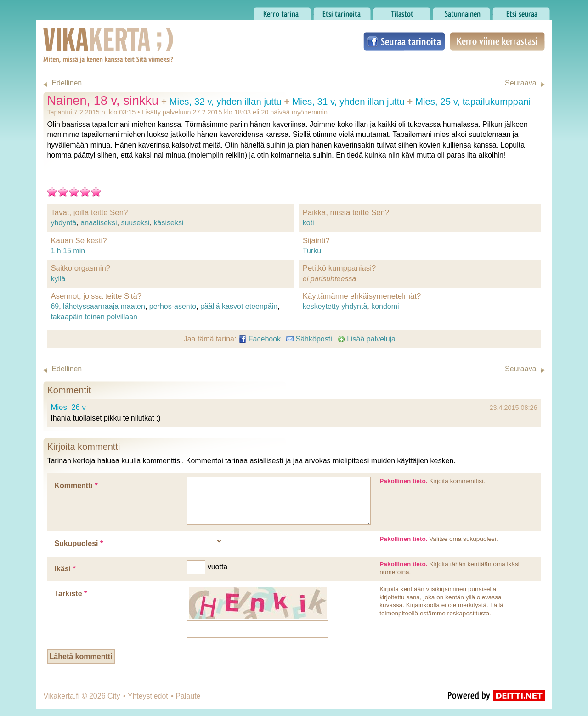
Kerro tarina (282, 11)
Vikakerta (85, 36)
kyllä (58, 279)
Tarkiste (71, 594)
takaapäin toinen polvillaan (94, 317)
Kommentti (76, 486)
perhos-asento (173, 306)
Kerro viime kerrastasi (497, 41)
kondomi (385, 306)
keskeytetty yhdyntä (335, 306)
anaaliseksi (99, 223)
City (114, 696)
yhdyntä (63, 223)
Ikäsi (65, 569)
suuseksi (135, 223)
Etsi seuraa (521, 11)
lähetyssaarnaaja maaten (104, 306)
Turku (312, 251)
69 (55, 306)
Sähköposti (309, 339)
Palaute (188, 696)
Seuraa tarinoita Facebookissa (404, 41)
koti (308, 223)
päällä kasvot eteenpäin (239, 306)
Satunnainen (461, 11)
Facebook (260, 339)
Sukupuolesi (79, 543)
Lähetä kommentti (81, 656)
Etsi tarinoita (342, 11)
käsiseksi (169, 223)
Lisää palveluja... (370, 339)
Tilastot (402, 11)
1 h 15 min (68, 251)
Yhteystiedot (148, 696)
